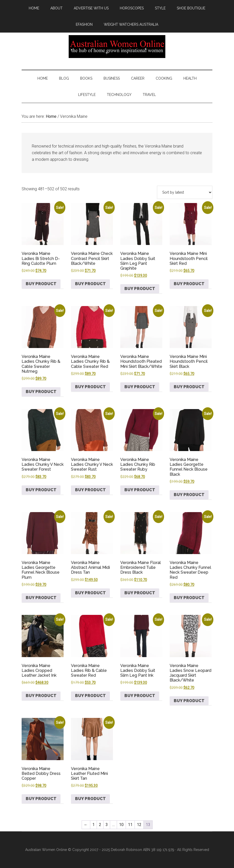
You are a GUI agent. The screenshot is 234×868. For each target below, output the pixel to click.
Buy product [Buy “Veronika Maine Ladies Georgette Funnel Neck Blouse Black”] (189, 495)
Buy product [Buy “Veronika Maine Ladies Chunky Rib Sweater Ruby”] (140, 490)
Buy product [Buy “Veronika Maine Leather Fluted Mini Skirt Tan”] (90, 799)
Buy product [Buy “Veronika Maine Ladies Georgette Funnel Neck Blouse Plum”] (41, 598)
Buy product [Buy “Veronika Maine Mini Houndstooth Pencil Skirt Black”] (189, 387)
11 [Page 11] (130, 825)
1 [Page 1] (93, 825)
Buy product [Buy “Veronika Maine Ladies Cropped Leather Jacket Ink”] (41, 696)
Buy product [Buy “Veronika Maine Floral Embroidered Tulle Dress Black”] (140, 593)
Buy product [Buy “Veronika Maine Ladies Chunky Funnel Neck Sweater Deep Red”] (189, 598)
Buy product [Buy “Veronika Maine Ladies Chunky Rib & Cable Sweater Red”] (90, 387)
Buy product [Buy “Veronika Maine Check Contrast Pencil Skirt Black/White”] (90, 284)
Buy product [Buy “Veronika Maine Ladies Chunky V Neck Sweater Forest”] (41, 490)
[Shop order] (185, 192)
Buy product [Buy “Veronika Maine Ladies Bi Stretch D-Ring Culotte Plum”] (41, 284)
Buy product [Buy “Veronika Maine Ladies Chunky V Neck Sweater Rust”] (90, 490)
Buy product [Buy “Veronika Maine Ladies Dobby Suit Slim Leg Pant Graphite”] (140, 289)
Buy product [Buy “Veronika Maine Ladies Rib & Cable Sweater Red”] (90, 696)
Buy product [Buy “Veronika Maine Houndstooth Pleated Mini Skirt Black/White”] (140, 387)
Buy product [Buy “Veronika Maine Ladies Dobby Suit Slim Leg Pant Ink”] (140, 696)
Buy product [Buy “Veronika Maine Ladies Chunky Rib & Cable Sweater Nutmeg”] (41, 392)
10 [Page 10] (121, 825)
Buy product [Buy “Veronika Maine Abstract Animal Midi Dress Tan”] (90, 593)
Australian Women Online (117, 47)
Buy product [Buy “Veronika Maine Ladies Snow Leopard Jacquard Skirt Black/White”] (189, 701)
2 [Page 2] (100, 825)
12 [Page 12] (139, 825)
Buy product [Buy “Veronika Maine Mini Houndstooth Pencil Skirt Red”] (189, 284)
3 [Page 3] (107, 825)
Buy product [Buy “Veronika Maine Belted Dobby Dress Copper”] (41, 799)
